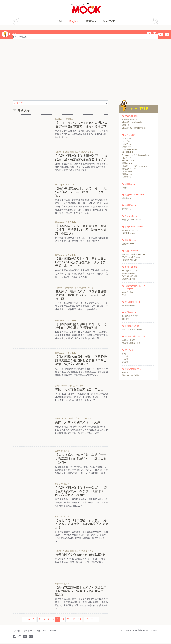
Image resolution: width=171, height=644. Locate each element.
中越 (124, 295)
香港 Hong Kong (132, 302)
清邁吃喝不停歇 (129, 279)
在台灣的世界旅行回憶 (135, 337)
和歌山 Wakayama (130, 149)
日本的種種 (127, 177)
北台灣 (125, 356)
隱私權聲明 (42, 632)
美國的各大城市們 (130, 260)
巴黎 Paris (126, 209)
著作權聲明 (29, 632)
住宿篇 (125, 373)
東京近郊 (126, 141)
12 (74, 620)
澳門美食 (126, 319)
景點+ (59, 21)
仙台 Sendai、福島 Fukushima (135, 166)
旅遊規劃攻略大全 (133, 369)
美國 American (131, 251)
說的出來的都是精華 (131, 375)
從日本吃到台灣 (129, 340)
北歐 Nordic (130, 240)
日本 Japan (130, 135)
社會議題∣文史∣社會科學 (132, 122)
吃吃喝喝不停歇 (129, 305)
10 (63, 620)
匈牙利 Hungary (129, 233)
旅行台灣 (129, 350)
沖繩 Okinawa (128, 174)
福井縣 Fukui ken (129, 152)
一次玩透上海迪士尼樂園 (132, 329)
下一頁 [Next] (94, 620)
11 (68, 620)
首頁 (14, 37)
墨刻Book (91, 21)
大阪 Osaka (127, 144)
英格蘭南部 (127, 198)
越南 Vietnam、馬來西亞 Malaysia (136, 287)
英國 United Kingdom (134, 195)
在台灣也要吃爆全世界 (131, 343)
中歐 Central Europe (134, 227)
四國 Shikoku (128, 163)
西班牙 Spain (131, 216)
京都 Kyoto (127, 147)
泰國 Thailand (131, 267)
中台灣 (125, 359)
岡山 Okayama (128, 160)
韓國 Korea (130, 184)
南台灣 (125, 362)
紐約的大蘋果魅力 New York (134, 254)
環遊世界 (126, 125)
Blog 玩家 (16, 30)
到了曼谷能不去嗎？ (131, 271)
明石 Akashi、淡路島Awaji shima (136, 155)
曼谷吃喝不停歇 (129, 273)
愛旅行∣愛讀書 (131, 116)
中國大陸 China (132, 326)
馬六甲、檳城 (128, 292)
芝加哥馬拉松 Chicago (131, 257)
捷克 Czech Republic (131, 230)
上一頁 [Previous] (27, 620)
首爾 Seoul (127, 188)
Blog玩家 (74, 21)
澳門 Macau (130, 312)
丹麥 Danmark (128, 244)
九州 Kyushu (127, 172)
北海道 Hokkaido (129, 169)
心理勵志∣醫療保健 (130, 120)
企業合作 (55, 632)
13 (79, 620)
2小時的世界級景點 (130, 316)
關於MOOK (109, 21)
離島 (124, 354)
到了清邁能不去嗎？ (131, 276)
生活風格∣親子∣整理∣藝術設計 (134, 128)
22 (87, 620)
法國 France (130, 205)
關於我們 (16, 632)
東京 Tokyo (127, 138)
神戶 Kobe (126, 158)
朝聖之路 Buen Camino (132, 220)
